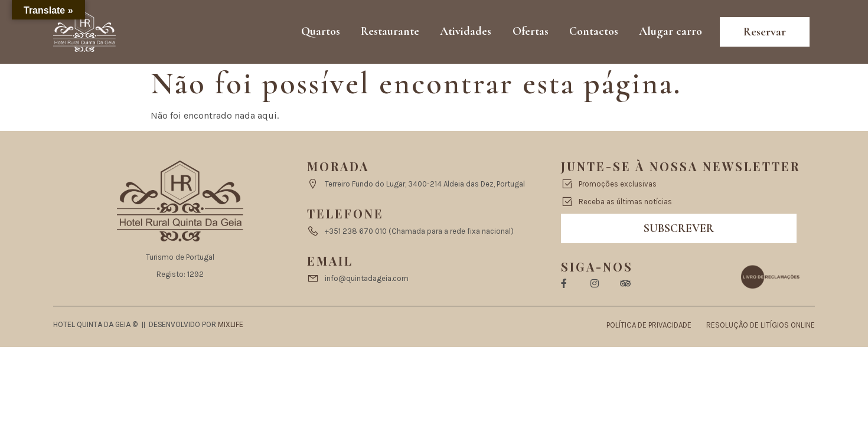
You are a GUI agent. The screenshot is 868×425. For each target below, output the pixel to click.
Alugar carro (672, 32)
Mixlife (231, 325)
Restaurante (392, 32)
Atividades (467, 32)
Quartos (322, 32)
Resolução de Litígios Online (761, 325)
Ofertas (532, 32)
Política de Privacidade (649, 325)
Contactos (595, 32)
